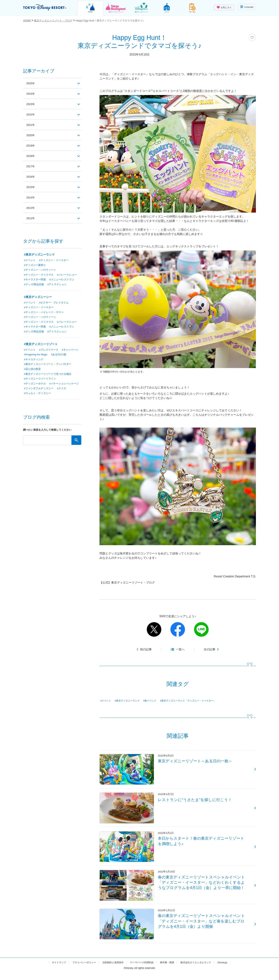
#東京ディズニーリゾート (41, 345)
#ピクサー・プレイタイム (54, 303)
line (201, 629)
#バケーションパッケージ (64, 385)
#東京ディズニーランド (129, 701)
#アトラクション (57, 285)
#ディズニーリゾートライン (40, 380)
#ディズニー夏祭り (35, 265)
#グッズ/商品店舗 (34, 285)
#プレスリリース (49, 351)
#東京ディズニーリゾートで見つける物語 (48, 375)
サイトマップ (54, 970)
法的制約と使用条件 (111, 970)
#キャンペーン (70, 351)
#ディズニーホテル (35, 385)
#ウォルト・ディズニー (37, 395)
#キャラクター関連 (35, 280)
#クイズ (61, 390)
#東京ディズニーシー (38, 297)
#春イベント (153, 701)
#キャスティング (34, 361)
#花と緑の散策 (32, 370)
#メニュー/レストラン (62, 280)
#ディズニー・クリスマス (39, 275)
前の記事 (146, 649)
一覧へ (180, 649)
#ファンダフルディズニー (39, 390)
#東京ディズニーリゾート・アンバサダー (48, 365)
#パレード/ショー (67, 275)
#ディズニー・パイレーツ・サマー (44, 313)
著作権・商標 (169, 970)
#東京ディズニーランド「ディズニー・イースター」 (194, 701)
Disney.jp (227, 970)
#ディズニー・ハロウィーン (40, 270)
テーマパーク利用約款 (142, 970)
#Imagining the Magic (36, 356)
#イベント (106, 701)
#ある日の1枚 (60, 356)
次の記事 (210, 649)
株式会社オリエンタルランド (199, 970)
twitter (154, 629)
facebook (178, 629)
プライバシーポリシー (81, 970)
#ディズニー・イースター (54, 260)
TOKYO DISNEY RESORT (46, 7)
